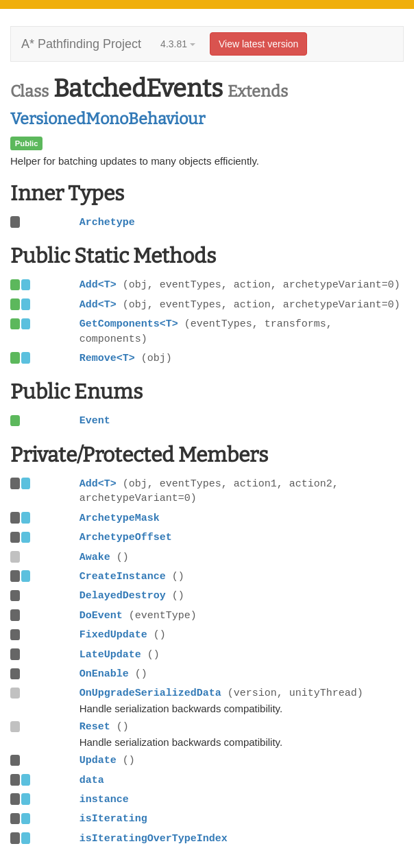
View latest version (258, 44)
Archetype (107, 222)
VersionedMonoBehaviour (108, 119)
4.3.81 (178, 44)
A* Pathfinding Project (81, 44)
